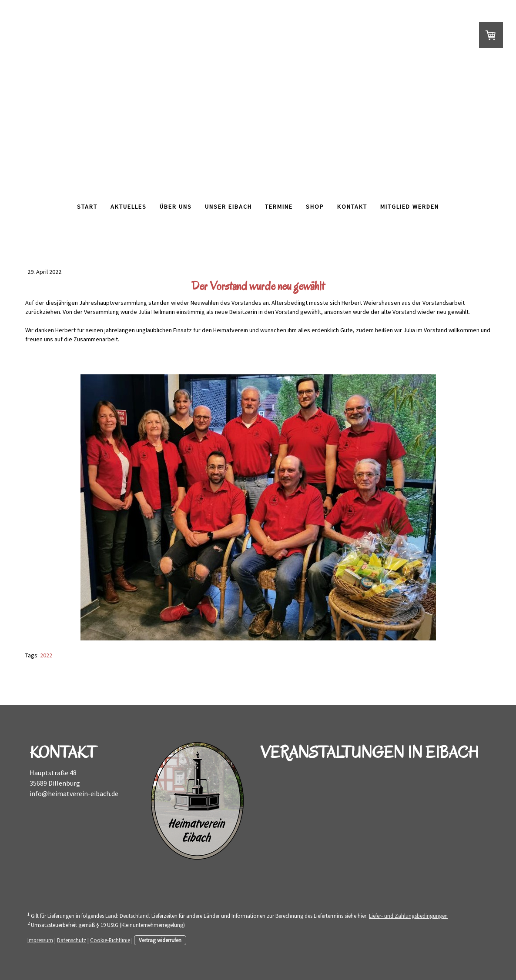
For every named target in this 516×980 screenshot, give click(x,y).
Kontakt (352, 207)
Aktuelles (129, 207)
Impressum (40, 940)
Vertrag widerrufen (160, 940)
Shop (315, 207)
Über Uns (176, 207)
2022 (46, 655)
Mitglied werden (410, 207)
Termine (279, 207)
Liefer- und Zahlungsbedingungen (408, 916)
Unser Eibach (228, 207)
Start (87, 207)
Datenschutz (72, 940)
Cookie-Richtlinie (110, 940)
